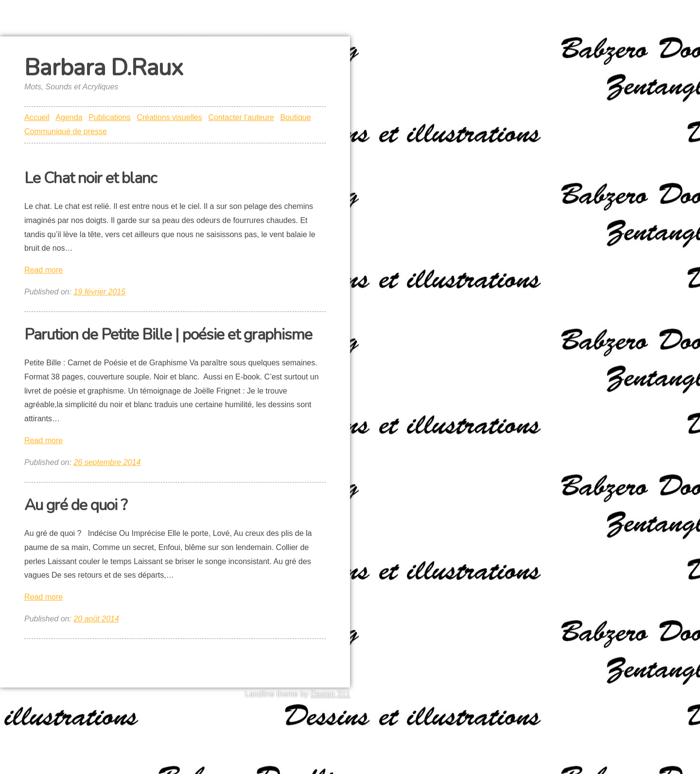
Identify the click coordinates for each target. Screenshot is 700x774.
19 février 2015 (99, 292)
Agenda (69, 117)
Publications (109, 117)
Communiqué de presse (66, 131)
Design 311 (330, 694)
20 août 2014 (96, 619)
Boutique (295, 117)
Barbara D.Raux (104, 68)
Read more (44, 270)
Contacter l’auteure (241, 117)
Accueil (37, 117)
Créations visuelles (169, 117)
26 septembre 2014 (107, 462)
